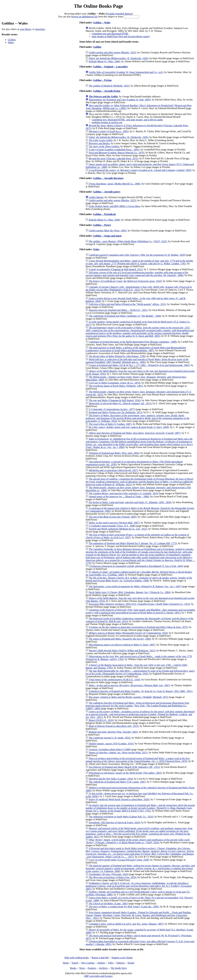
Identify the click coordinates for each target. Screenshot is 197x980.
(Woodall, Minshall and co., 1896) (137, 361)
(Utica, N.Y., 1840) (112, 526)
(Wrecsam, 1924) (109, 874)
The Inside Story (119, 968)
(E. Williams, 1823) (139, 482)
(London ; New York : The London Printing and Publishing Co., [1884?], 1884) (137, 706)
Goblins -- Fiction (102, 80)
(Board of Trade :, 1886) (119, 496)
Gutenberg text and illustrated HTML (110, 34)
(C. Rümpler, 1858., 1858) (130, 502)
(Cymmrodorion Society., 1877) (112, 409)
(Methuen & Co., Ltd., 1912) (118, 529)
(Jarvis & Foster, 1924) (114, 822)
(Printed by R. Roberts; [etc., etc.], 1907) (135, 586)
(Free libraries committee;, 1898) (133, 342)
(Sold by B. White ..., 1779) (140, 556)
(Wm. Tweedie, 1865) (113, 732)
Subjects (121, 963)
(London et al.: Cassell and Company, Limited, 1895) (140, 170)
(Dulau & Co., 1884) (130, 592)
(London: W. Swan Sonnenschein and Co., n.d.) (126, 72)
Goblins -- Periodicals (105, 214)
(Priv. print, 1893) (114, 453)
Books (73, 968)
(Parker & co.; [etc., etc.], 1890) (139, 443)
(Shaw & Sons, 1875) (138, 627)
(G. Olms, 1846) (104, 61)
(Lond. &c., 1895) (124, 907)
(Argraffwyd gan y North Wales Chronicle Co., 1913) (139, 604)
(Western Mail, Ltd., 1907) (129, 685)
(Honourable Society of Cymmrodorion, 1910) (128, 633)
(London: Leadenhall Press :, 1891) (114, 150)
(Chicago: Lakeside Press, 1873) (113, 158)
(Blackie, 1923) (112, 52)
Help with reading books (77, 958)
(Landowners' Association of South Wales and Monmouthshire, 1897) (136, 349)
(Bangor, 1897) (126, 924)
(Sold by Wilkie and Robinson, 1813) (122, 651)
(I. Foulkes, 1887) (110, 424)
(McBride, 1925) (109, 86)
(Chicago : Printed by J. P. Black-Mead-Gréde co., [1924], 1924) (138, 841)
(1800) (110, 749)
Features (92, 968)
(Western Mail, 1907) (114, 523)
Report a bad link (100, 958)
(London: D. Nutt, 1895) (120, 100)
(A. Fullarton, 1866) (140, 868)
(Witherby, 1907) (116, 386)
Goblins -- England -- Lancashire (110, 67)
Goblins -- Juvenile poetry (107, 192)
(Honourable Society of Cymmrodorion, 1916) (140, 672)
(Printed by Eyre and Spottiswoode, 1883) (139, 365)
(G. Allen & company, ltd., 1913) (120, 403)
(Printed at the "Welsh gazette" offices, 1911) (127, 304)
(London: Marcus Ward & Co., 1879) (117, 153)
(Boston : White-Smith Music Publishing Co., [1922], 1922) (128, 241)
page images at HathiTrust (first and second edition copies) (121, 36)
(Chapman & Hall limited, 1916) (115, 400)
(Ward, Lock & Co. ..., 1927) (140, 853)
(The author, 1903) (125, 773)
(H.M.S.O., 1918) (115, 679)
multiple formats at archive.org (107, 122)
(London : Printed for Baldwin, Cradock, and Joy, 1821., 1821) (140, 714)
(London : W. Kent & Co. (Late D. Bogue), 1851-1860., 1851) (141, 691)
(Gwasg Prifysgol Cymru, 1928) (119, 860)
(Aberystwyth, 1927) (113, 470)
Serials (131, 963)
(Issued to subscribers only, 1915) (114, 726)
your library (25, 29)
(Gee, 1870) (113, 877)
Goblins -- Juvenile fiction (107, 91)
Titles (111, 963)
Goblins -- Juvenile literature (108, 178)
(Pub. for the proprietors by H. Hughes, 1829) (137, 255)
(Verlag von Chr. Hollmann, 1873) (116, 412)
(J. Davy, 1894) (129, 427)
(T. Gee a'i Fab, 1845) (136, 566)
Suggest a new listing (122, 958)
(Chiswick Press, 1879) (138, 760)
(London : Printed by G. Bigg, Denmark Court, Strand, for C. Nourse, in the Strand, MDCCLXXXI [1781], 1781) (140, 808)
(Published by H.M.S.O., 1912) (139, 288)
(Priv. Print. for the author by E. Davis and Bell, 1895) (140, 332)
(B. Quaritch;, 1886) (137, 274)
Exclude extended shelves (119, 14)
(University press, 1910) (125, 281)
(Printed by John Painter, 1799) (117, 356)
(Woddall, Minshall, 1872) (129, 697)
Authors (101, 963)
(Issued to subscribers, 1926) (119, 799)
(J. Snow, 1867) (122, 645)
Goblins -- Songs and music (107, 236)
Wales (11, 42)
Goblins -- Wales (102, 23)
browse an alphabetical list (84, 17)
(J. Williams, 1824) (138, 418)
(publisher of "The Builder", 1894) (125, 316)
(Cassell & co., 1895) (109, 131)
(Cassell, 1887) (135, 433)
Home (66, 963)
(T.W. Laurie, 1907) (117, 782)
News (82, 968)
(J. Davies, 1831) (140, 611)
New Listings (88, 963)
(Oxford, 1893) (113, 517)
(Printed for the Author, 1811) (139, 832)
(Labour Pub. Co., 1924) (121, 817)
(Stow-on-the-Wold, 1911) (118, 753)
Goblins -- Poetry (102, 225)
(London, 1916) (111, 779)
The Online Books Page (98, 6)
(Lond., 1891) (108, 904)
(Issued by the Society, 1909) (120, 639)
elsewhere (40, 29)
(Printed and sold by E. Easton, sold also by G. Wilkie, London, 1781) (139, 262)
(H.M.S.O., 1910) (101, 720)
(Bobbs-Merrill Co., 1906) (115, 184)
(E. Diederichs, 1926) (119, 58)
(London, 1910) (111, 744)
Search (75, 963)
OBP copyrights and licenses (98, 976)
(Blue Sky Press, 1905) (108, 231)
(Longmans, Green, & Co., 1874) (115, 383)
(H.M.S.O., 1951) (118, 310)
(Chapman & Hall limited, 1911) (116, 269)
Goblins (12, 40)
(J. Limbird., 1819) (124, 493)
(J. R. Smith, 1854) (110, 738)
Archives (103, 968)
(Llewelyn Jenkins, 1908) (139, 579)
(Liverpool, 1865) (139, 886)
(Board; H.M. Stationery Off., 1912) (124, 767)
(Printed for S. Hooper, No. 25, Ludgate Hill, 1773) (133, 543)
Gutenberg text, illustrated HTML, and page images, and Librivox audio (127, 120)
